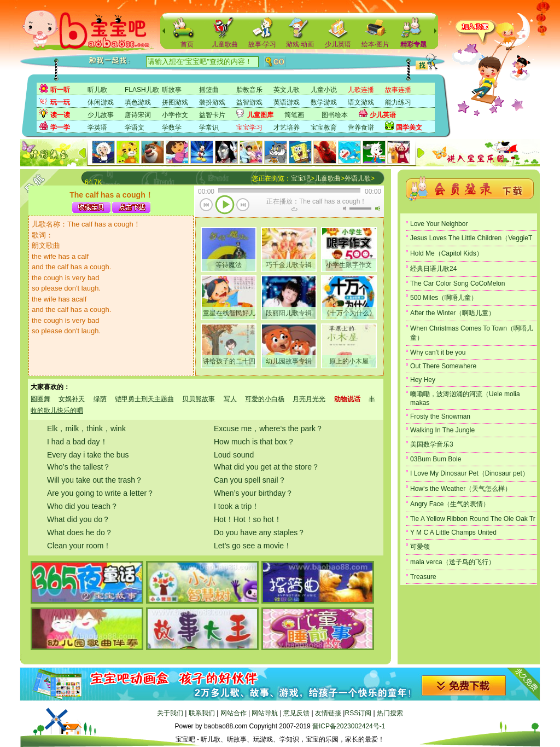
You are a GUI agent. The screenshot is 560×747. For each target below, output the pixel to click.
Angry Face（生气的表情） (450, 504)
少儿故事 (101, 115)
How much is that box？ (254, 442)
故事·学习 (262, 44)
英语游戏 (287, 102)
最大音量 (377, 209)
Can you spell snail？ (250, 480)
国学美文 (409, 128)
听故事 (172, 90)
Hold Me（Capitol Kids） (447, 253)
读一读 (60, 115)
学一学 (60, 128)
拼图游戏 (175, 102)
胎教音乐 (249, 90)
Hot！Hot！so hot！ (248, 519)
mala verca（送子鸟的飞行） (453, 562)
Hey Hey (423, 380)
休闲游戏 (101, 102)
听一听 (60, 90)
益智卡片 (212, 115)
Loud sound (234, 455)
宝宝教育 (324, 128)
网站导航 (265, 713)
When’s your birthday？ (253, 493)
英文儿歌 (287, 90)
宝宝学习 (249, 128)
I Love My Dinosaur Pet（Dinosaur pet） (469, 473)
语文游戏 (361, 102)
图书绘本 (335, 115)
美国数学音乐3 (432, 444)
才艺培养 (287, 128)
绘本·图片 (375, 44)
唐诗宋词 (138, 115)
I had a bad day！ (77, 442)
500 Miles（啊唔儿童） (444, 298)
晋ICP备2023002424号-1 (349, 726)
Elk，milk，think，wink (86, 428)
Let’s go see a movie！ (253, 546)
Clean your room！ (79, 546)
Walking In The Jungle (442, 430)
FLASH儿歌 (142, 90)
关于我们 (170, 713)
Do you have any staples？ (259, 532)
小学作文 (175, 115)
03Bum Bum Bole (436, 459)
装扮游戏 (212, 102)
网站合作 (234, 713)
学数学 (172, 128)
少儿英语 (338, 44)
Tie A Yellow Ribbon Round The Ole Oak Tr (473, 519)
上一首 (206, 206)
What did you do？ (78, 519)
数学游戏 (324, 102)
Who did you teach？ (83, 506)
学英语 (97, 128)
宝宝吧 (301, 178)
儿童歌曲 (225, 44)
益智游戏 (249, 102)
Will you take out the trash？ (95, 480)
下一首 (243, 206)
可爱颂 (420, 547)
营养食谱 (361, 128)
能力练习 (398, 102)
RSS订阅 (358, 713)
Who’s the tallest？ (79, 467)
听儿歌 (97, 90)
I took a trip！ (237, 506)
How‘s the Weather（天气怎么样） (461, 489)
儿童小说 (324, 90)
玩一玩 (60, 102)
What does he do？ (80, 532)
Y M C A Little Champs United (453, 532)
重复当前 (294, 209)
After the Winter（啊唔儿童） (453, 313)
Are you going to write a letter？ (101, 493)
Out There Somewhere (443, 366)
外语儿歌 (358, 178)
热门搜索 (390, 713)
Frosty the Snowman (440, 416)
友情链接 (328, 713)
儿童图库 (260, 115)
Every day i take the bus (88, 455)
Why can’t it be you (438, 352)
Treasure (423, 577)
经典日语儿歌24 (433, 269)
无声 (345, 209)
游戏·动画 (300, 44)
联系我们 (202, 713)
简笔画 (294, 115)
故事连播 (398, 90)
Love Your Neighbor (439, 224)
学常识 (209, 128)
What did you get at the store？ (267, 467)
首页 (187, 44)
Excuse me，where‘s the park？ (269, 428)
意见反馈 (296, 713)
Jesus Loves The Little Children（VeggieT (471, 238)
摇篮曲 (209, 90)
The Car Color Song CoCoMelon (457, 283)
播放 (225, 206)
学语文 (135, 128)
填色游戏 (138, 102)
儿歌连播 (361, 90)
